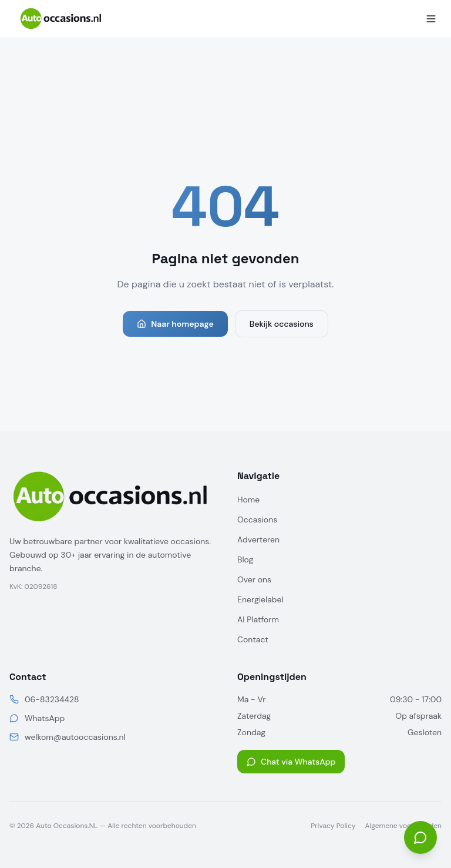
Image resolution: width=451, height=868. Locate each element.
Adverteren (258, 539)
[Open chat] (420, 837)
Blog (245, 559)
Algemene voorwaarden (403, 826)
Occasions (257, 520)
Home (248, 500)
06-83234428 (52, 699)
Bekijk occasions (282, 324)
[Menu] (431, 19)
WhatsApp (45, 718)
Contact (253, 639)
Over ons (254, 579)
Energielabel (260, 599)
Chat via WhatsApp (291, 762)
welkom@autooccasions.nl (75, 737)
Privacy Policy (333, 826)
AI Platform (258, 619)
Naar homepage (175, 324)
